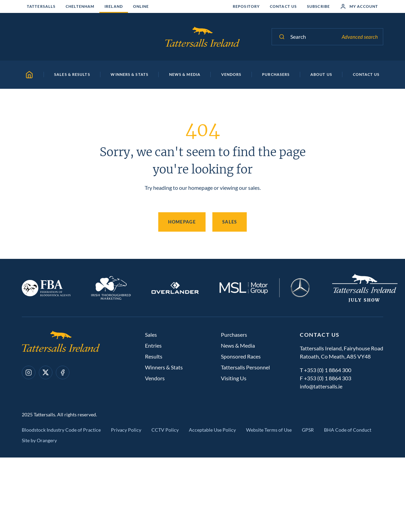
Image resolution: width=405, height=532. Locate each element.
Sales (230, 222)
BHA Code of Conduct (348, 430)
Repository (246, 6)
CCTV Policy (165, 430)
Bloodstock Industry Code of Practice (61, 430)
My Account (359, 6)
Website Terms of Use (269, 430)
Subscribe (318, 6)
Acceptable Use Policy (212, 430)
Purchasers (234, 335)
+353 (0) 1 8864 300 (328, 370)
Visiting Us (234, 378)
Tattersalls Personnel (245, 367)
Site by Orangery (39, 440)
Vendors (155, 378)
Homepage (182, 222)
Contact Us (283, 6)
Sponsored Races (241, 356)
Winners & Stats (164, 367)
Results (154, 356)
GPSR (308, 430)
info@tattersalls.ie (321, 386)
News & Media (238, 345)
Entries (153, 345)
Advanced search (360, 37)
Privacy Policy (126, 430)
